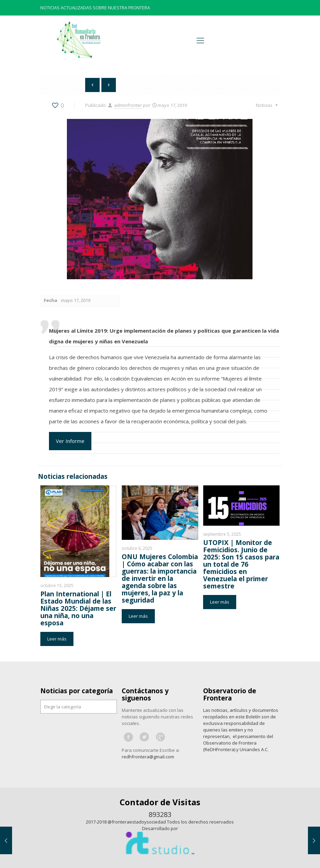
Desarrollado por (160, 828)
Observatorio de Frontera (230, 694)
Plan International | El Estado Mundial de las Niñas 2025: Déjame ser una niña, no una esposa (78, 608)
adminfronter (128, 105)
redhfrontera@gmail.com (148, 757)
